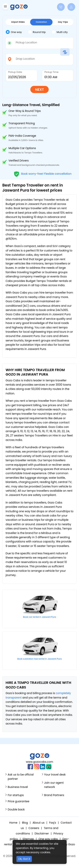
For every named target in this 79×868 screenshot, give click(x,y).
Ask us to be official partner (21, 777)
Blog (25, 823)
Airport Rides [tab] (18, 22)
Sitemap (28, 839)
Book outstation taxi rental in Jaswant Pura (40, 659)
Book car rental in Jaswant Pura (39, 617)
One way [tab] (14, 32)
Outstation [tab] (41, 22)
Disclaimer (42, 833)
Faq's (53, 823)
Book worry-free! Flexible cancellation (43, 174)
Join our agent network (54, 785)
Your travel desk (55, 775)
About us (38, 823)
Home (13, 823)
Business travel (18, 787)
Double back (16, 809)
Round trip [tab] (37, 32)
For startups (16, 795)
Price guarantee (19, 801)
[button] (5, 7)
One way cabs (48, 839)
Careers (34, 828)
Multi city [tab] (59, 32)
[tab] (17, 32)
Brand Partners (54, 795)
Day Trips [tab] (63, 22)
